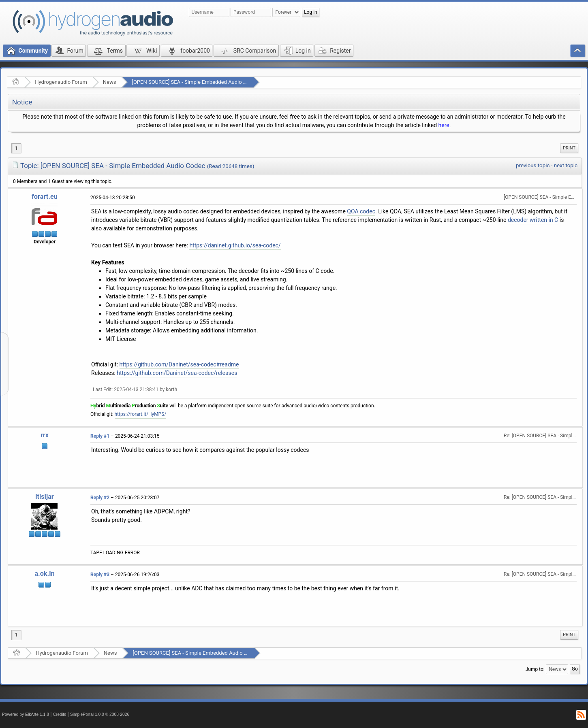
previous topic (533, 165)
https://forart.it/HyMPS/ (141, 414)
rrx (45, 435)
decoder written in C (533, 220)
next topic (566, 165)
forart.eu (45, 197)
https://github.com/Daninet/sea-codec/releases (177, 373)
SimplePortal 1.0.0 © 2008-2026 (100, 714)
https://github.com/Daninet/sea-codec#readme (179, 364)
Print (569, 148)
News (110, 82)
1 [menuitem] (16, 148)
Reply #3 (100, 575)
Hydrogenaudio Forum (61, 82)
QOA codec (361, 211)
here (444, 125)
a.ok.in (44, 574)
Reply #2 (100, 498)
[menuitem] (569, 148)
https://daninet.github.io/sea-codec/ (235, 245)
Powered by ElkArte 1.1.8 (26, 714)
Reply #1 (100, 436)
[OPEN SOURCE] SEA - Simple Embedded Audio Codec (195, 82)
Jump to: (535, 669)
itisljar (45, 497)
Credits (60, 714)
